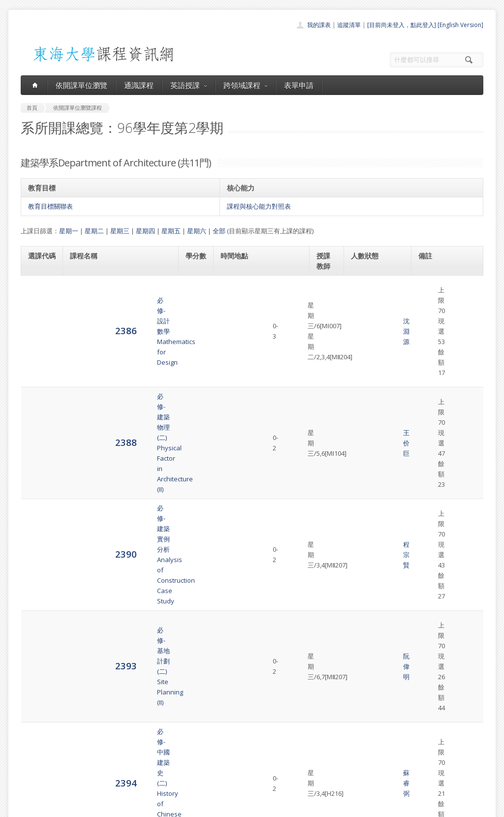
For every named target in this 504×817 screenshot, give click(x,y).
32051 (427, 508)
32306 (427, 382)
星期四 (145, 231)
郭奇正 (326, 514)
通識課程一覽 (232, 736)
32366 (427, 611)
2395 (39, 455)
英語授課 (189, 85)
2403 (39, 542)
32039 (427, 450)
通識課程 (139, 85)
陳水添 (326, 456)
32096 (427, 566)
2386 (39, 289)
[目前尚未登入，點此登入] (402, 25)
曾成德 (326, 543)
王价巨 (326, 319)
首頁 (220, 714)
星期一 (69, 231)
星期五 (171, 231)
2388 (39, 318)
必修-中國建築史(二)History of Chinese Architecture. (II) (117, 421)
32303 (427, 314)
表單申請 (299, 85)
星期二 (94, 231)
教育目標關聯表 (50, 206)
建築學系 (450, 284)
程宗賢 (326, 353)
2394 (39, 421)
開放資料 (226, 769)
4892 (39, 577)
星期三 (120, 231)
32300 (427, 416)
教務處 (186, 807)
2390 (39, 353)
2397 (39, 513)
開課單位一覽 (232, 725)
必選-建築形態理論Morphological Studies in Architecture (107, 577)
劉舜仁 (326, 577)
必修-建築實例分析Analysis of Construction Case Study (114, 353)
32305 (427, 479)
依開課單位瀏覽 (81, 85)
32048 (427, 348)
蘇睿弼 (326, 421)
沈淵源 (326, 290)
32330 (427, 537)
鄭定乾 (326, 485)
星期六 (197, 231)
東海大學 (29, 807)
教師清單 (226, 779)
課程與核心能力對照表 (259, 206)
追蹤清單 (349, 25)
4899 (39, 621)
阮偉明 (326, 387)
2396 (39, 484)
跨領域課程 (245, 85)
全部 (219, 231)
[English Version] (460, 25)
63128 (427, 284)
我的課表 (319, 25)
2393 (39, 387)
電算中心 (155, 807)
